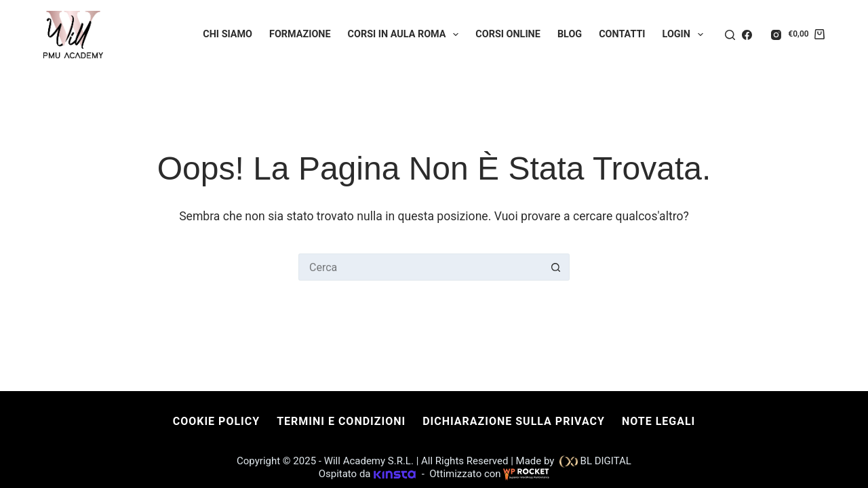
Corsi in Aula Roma (406, 35)
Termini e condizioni (341, 421)
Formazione (300, 34)
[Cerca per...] (420, 267)
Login (686, 35)
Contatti (622, 34)
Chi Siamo (228, 34)
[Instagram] (776, 35)
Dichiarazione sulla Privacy (514, 421)
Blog (570, 34)
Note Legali (658, 421)
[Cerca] (730, 35)
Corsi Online (508, 34)
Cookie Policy (216, 421)
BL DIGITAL (605, 461)
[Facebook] (747, 35)
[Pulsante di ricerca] (556, 267)
